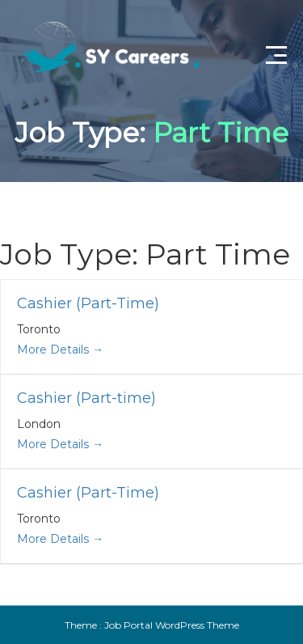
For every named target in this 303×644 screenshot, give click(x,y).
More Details (60, 350)
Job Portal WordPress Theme (172, 625)
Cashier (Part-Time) (88, 303)
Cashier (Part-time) (86, 398)
